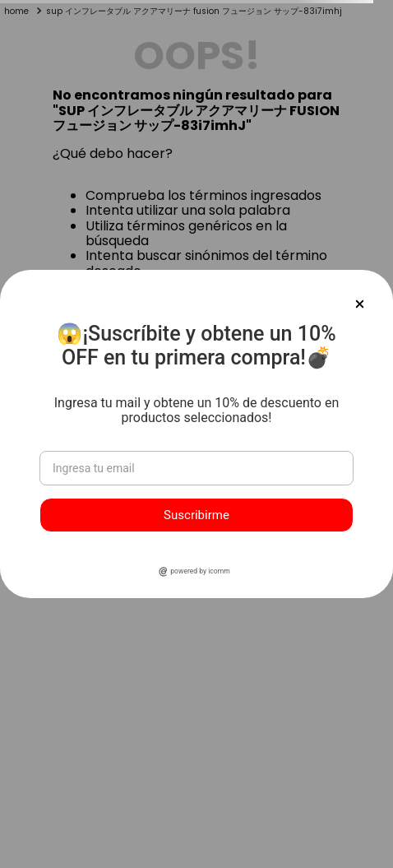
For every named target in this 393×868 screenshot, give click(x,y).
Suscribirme (196, 515)
